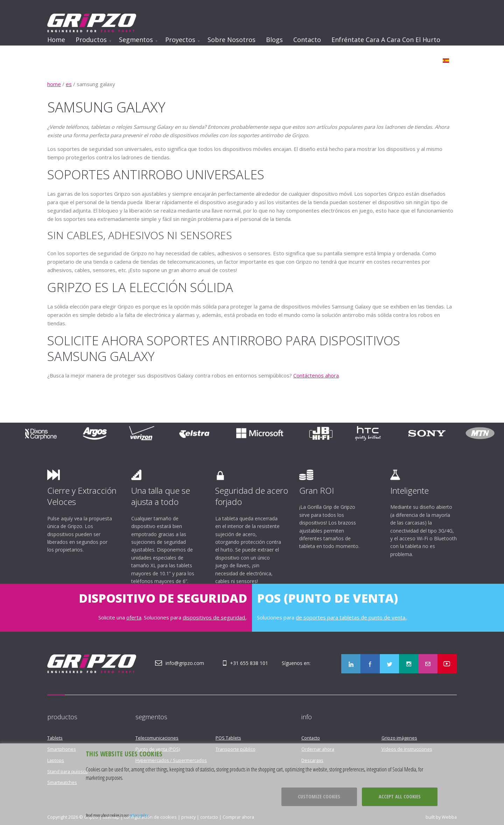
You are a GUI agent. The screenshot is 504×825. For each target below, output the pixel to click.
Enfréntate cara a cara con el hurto (386, 40)
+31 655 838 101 (249, 663)
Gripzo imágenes (399, 738)
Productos (91, 40)
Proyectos (180, 40)
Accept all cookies (400, 796)
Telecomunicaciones (157, 738)
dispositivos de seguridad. (214, 617)
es (69, 84)
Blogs (274, 40)
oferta (134, 617)
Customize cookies (319, 796)
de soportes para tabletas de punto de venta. (351, 617)
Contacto (307, 40)
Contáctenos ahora (316, 375)
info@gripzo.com (185, 663)
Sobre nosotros (232, 40)
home (54, 84)
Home (56, 40)
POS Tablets (228, 738)
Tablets (55, 738)
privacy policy (139, 815)
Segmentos (136, 40)
